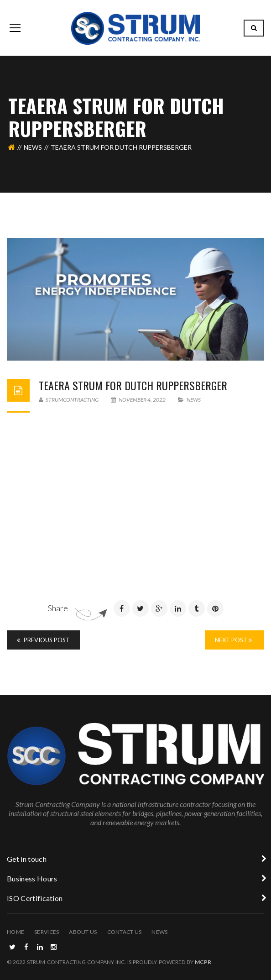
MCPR (203, 962)
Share (58, 608)
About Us (83, 932)
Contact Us (125, 932)
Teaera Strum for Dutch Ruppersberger (133, 385)
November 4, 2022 (139, 400)
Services (47, 932)
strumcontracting (69, 400)
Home (16, 932)
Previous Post (43, 640)
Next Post (233, 640)
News (33, 147)
